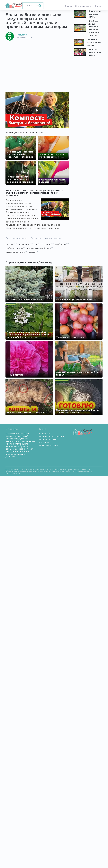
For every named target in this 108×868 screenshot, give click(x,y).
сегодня (11, 244)
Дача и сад (36, 238)
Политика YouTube (49, 446)
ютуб (39, 244)
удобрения (62, 244)
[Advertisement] (37, 62)
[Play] (37, 110)
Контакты (44, 443)
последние (26, 244)
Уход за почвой (53, 238)
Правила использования (51, 437)
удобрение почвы (15, 248)
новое (49, 244)
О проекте (45, 434)
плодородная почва (16, 252)
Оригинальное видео (16, 238)
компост (33, 252)
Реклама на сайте (48, 440)
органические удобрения (39, 248)
